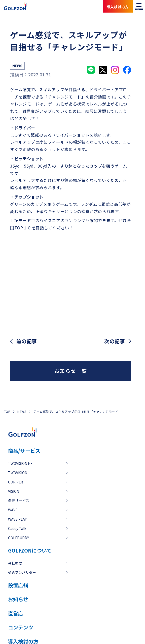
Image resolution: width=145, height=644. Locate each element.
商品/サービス (24, 451)
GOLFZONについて (30, 550)
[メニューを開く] (139, 6)
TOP (7, 411)
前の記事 (27, 341)
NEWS (22, 411)
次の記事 (115, 341)
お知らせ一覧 (71, 371)
